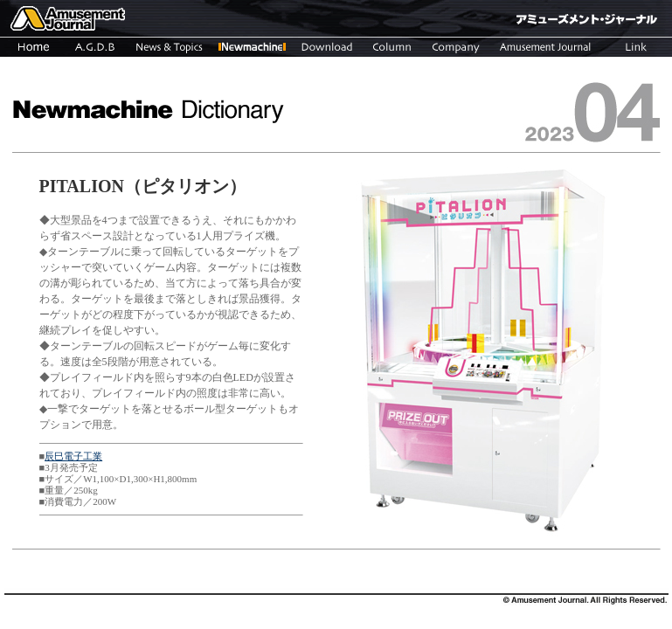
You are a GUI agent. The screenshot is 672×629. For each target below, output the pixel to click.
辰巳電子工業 (73, 456)
